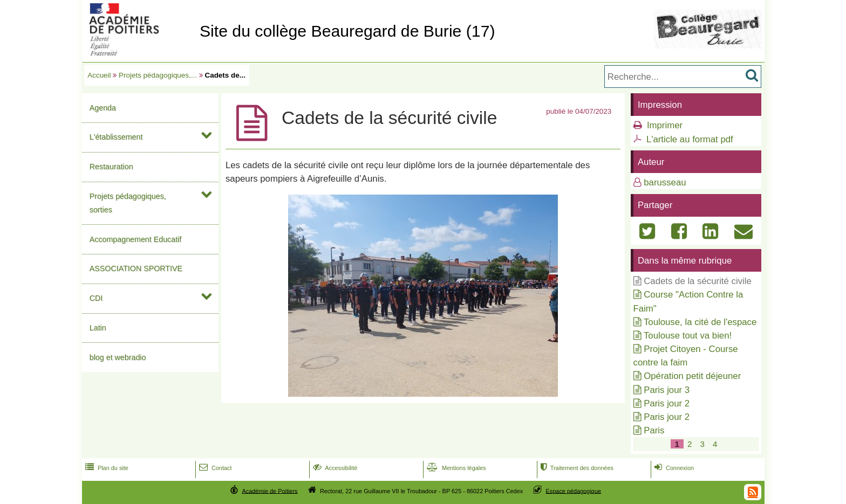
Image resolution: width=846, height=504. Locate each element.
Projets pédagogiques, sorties (128, 203)
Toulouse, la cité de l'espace (700, 322)
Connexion (673, 468)
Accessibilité (334, 468)
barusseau (665, 182)
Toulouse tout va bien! (688, 336)
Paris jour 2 (667, 403)
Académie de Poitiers (270, 491)
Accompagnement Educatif (136, 239)
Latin (98, 328)
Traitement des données (576, 468)
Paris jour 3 (667, 390)
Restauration (111, 167)
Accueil (99, 75)
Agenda (103, 108)
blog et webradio (118, 357)
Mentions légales (455, 468)
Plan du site (106, 468)
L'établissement (116, 137)
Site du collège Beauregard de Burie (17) (347, 31)
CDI (96, 298)
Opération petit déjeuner (692, 376)
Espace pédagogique (574, 491)
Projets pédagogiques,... (158, 75)
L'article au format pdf (690, 139)
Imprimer (665, 125)
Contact (214, 468)
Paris (654, 430)
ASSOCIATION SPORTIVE (136, 268)
